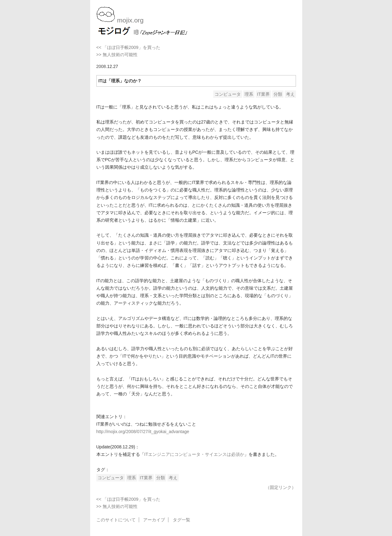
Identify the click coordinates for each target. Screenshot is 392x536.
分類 (278, 94)
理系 (249, 94)
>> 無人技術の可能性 (117, 55)
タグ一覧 (181, 520)
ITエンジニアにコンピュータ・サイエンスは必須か (194, 454)
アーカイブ (154, 520)
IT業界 (263, 94)
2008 (101, 66)
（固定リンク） (281, 487)
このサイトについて (116, 520)
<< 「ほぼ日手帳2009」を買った (128, 47)
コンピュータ (228, 94)
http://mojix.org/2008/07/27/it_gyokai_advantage (143, 432)
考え (290, 94)
